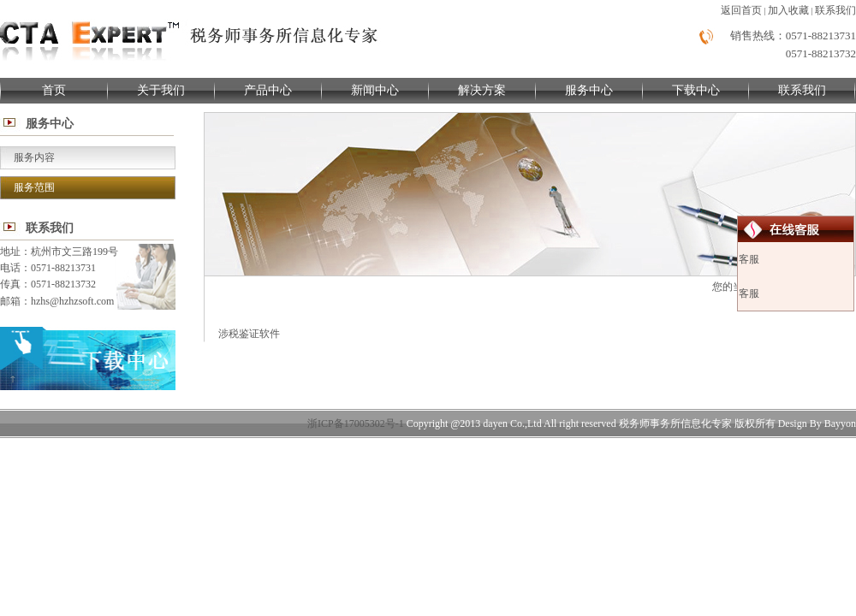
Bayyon (840, 423)
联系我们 (835, 10)
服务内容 (34, 157)
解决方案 (482, 90)
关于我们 (161, 90)
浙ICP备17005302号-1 (356, 423)
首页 (54, 90)
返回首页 (741, 10)
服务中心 (589, 90)
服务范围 (34, 187)
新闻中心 (375, 90)
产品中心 (268, 90)
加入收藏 (788, 10)
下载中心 (696, 90)
